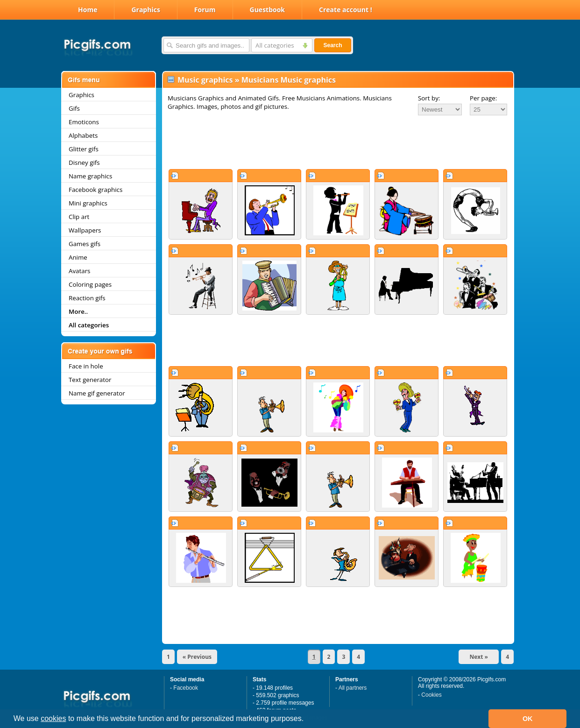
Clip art (79, 217)
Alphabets (83, 135)
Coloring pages (90, 284)
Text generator (90, 380)
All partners (353, 688)
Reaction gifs (87, 298)
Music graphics (205, 80)
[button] (307, 720)
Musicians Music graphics (289, 80)
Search (332, 45)
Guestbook (268, 10)
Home (88, 10)
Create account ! (346, 10)
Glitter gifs (84, 149)
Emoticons (84, 122)
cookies (53, 718)
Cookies (431, 695)
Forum (205, 10)
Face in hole (86, 366)
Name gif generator (97, 393)
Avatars (79, 271)
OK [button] (528, 719)
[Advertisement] (338, 142)
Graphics (145, 10)
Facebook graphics (95, 190)
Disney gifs (84, 163)
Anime (78, 257)
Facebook (186, 688)
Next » (479, 657)
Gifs (74, 108)
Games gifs (85, 244)
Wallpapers (85, 230)
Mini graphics (88, 203)
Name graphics (90, 176)
